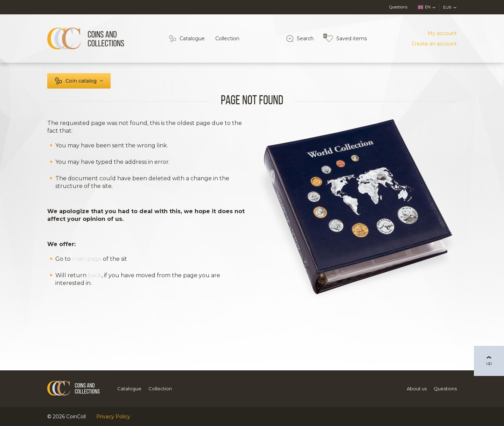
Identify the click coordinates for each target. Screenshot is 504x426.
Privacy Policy (113, 417)
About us (417, 389)
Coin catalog (81, 81)
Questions (398, 7)
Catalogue (192, 39)
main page (87, 259)
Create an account (434, 44)
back (95, 275)
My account (442, 33)
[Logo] (86, 39)
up (489, 363)
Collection (227, 39)
